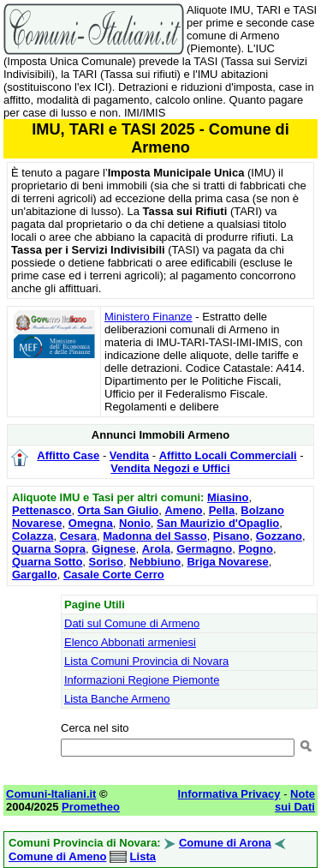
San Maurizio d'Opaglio (218, 523)
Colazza (33, 536)
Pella (222, 510)
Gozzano (279, 536)
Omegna (91, 523)
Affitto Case (68, 455)
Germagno (204, 549)
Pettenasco (42, 510)
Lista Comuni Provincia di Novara (146, 661)
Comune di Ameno (57, 856)
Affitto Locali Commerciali (228, 455)
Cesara (78, 536)
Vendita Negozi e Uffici (170, 468)
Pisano (232, 536)
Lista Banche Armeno (117, 699)
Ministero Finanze (149, 317)
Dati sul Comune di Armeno (132, 623)
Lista (143, 856)
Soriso (106, 562)
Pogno (255, 549)
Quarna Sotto (47, 562)
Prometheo (91, 807)
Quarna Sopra (49, 549)
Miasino (228, 497)
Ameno (183, 510)
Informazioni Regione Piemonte (142, 680)
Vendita (129, 455)
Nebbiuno (155, 562)
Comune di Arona (225, 843)
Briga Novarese (227, 562)
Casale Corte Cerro (114, 575)
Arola (156, 549)
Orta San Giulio (119, 510)
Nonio (135, 523)
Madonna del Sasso (155, 536)
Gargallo (35, 575)
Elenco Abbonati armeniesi (130, 642)
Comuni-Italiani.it (51, 794)
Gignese (113, 549)
